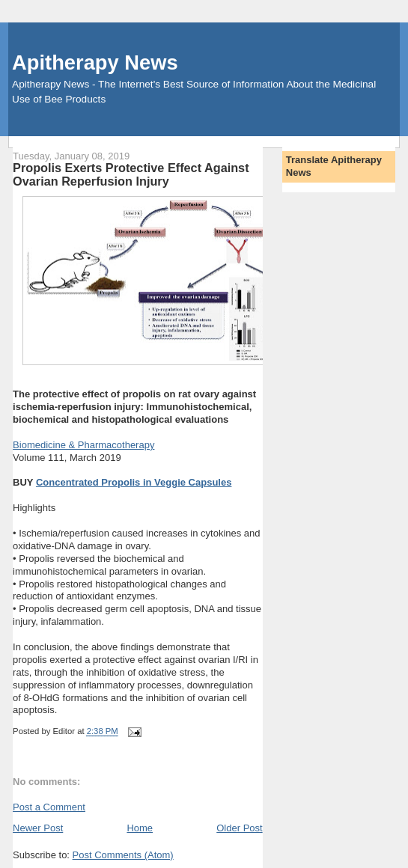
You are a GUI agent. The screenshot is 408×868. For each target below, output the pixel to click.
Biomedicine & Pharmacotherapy (83, 445)
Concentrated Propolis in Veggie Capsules (134, 482)
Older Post (239, 828)
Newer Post (38, 828)
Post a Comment (49, 807)
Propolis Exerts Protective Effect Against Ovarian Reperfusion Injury (131, 174)
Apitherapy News (95, 62)
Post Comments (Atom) (123, 855)
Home (140, 828)
